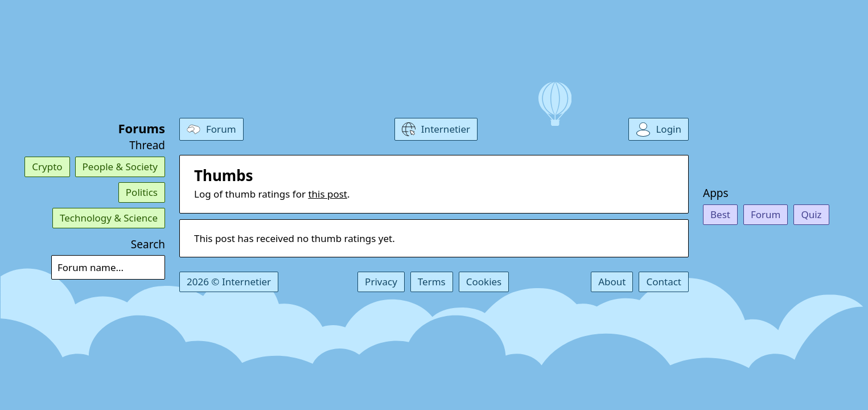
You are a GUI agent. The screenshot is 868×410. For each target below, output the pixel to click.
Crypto (47, 167)
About (612, 282)
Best (720, 214)
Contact (664, 282)
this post (328, 194)
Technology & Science (109, 218)
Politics (142, 192)
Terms (432, 282)
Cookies (484, 282)
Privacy (381, 282)
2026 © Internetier (229, 282)
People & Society (120, 167)
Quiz (811, 214)
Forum (766, 214)
